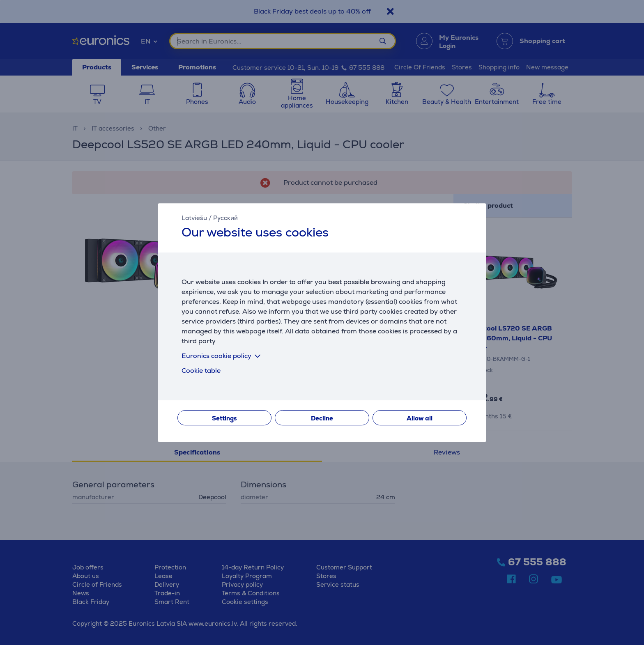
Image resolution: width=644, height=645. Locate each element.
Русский (225, 218)
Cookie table (201, 371)
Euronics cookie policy (223, 356)
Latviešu (194, 218)
